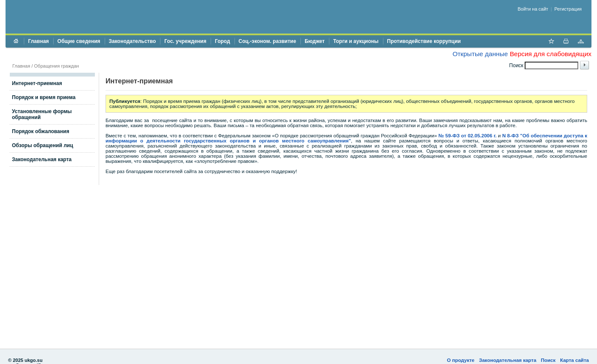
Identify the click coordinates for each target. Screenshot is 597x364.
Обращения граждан (57, 66)
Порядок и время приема (44, 97)
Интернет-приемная (37, 83)
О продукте (461, 360)
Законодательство (133, 41)
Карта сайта (574, 360)
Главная (39, 41)
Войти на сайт (533, 9)
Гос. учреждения (185, 41)
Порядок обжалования (41, 131)
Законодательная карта (42, 159)
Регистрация (568, 9)
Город (223, 41)
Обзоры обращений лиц (43, 145)
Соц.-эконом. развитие (267, 41)
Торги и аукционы (356, 41)
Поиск (548, 360)
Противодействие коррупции (424, 41)
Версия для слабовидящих (551, 54)
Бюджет (315, 41)
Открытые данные (480, 54)
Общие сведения (79, 41)
